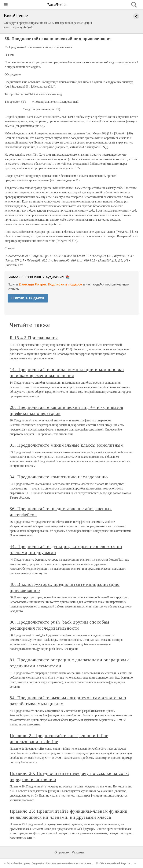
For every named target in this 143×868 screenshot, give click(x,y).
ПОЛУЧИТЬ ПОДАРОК (28, 298)
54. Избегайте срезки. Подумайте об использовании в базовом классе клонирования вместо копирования (67, 863)
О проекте (62, 852)
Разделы (78, 852)
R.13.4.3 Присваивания (34, 338)
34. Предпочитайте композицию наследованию (59, 477)
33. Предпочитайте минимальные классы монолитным (67, 445)
